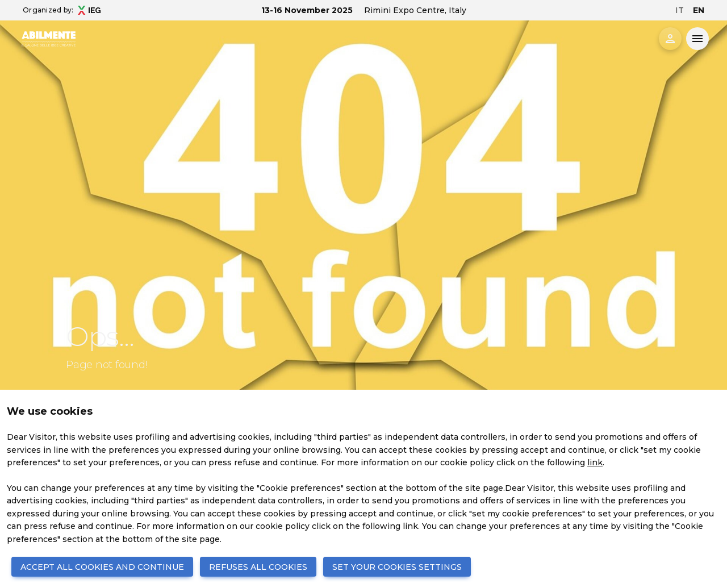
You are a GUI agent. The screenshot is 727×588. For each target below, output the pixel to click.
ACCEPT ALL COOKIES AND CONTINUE (102, 567)
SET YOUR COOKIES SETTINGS (397, 567)
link (595, 462)
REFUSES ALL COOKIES (258, 567)
